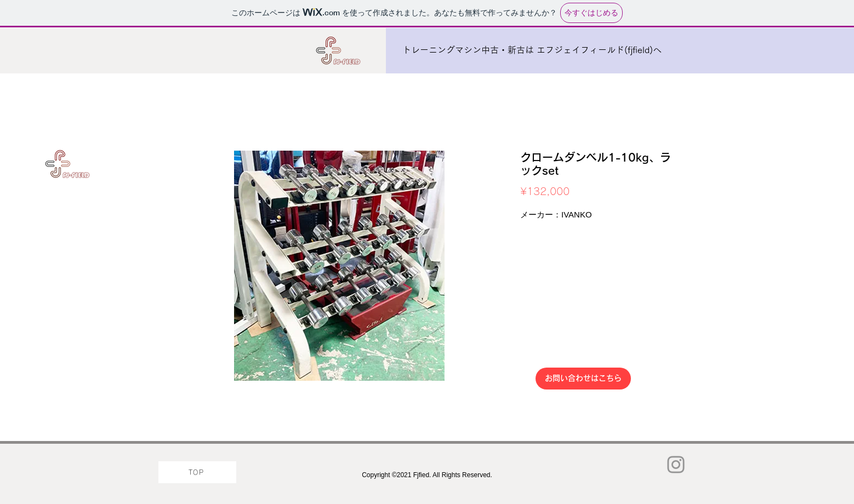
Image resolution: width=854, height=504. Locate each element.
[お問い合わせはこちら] (583, 379)
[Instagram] (676, 465)
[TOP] (197, 472)
